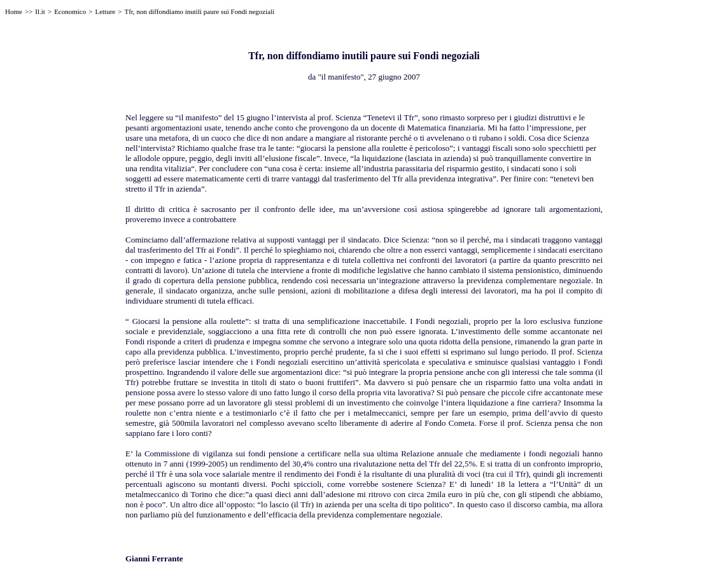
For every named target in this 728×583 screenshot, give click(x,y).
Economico (70, 11)
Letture (105, 11)
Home (14, 11)
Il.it (40, 11)
